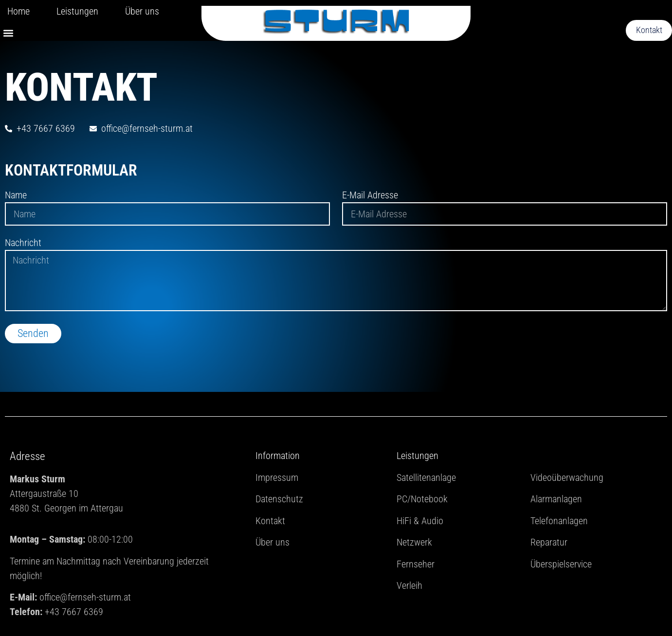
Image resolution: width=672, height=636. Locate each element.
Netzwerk (414, 542)
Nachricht (23, 243)
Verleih (409, 585)
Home (18, 11)
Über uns (142, 11)
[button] (8, 33)
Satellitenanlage (426, 477)
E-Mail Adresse (370, 195)
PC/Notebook (422, 499)
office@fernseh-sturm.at (85, 597)
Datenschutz (279, 499)
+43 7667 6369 (74, 612)
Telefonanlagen (559, 521)
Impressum (277, 477)
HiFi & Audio (420, 521)
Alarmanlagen (556, 499)
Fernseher (416, 564)
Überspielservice (561, 564)
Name (16, 195)
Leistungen (77, 11)
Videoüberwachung (567, 477)
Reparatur (549, 542)
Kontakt (270, 521)
